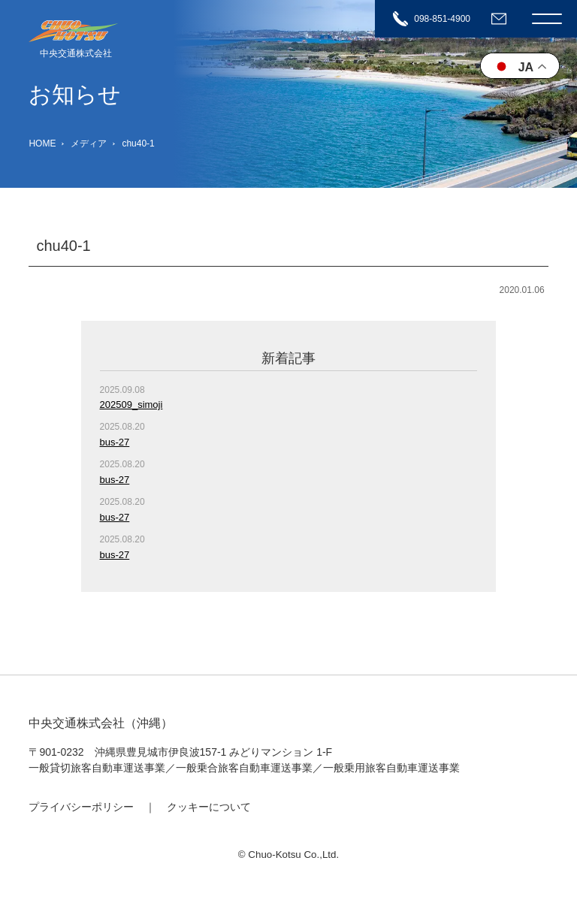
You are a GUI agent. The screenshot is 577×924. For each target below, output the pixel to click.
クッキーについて (209, 807)
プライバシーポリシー (81, 807)
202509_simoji (131, 405)
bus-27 (115, 442)
